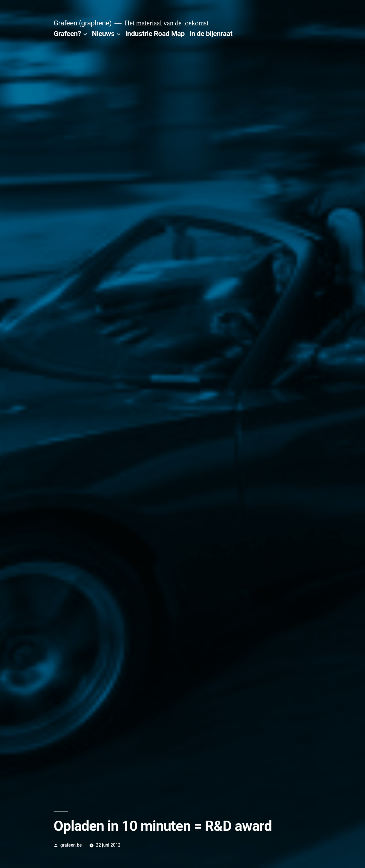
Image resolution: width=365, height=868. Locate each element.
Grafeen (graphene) (83, 23)
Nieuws (103, 34)
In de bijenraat (211, 34)
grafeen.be (71, 845)
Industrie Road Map (155, 34)
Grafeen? (67, 34)
